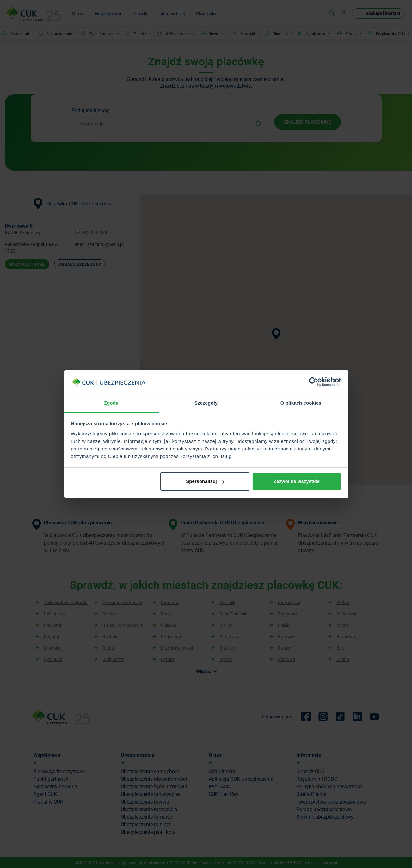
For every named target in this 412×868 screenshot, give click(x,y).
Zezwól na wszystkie (297, 481)
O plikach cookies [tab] (301, 403)
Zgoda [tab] (111, 403)
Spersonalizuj (205, 481)
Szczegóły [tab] (206, 403)
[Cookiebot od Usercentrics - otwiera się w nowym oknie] (314, 382)
